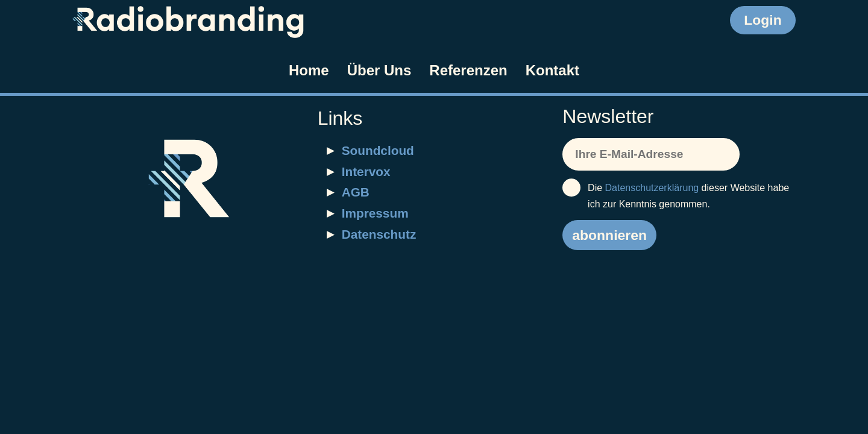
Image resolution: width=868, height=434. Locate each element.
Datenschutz (379, 234)
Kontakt (552, 70)
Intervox (366, 171)
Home (309, 70)
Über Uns (379, 70)
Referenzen (468, 70)
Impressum (375, 213)
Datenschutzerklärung (652, 188)
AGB (356, 192)
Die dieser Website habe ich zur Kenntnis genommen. (676, 194)
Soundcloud (378, 150)
